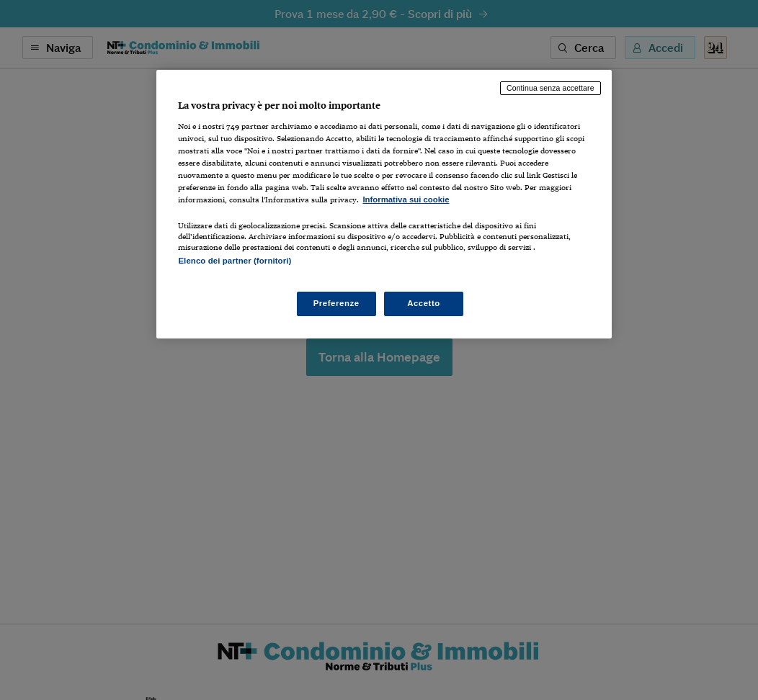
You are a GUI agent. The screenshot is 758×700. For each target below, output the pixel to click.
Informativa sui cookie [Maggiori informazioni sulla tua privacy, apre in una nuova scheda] (406, 199)
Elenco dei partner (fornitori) (235, 261)
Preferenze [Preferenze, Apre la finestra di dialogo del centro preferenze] (336, 303)
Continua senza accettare (550, 88)
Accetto (424, 303)
